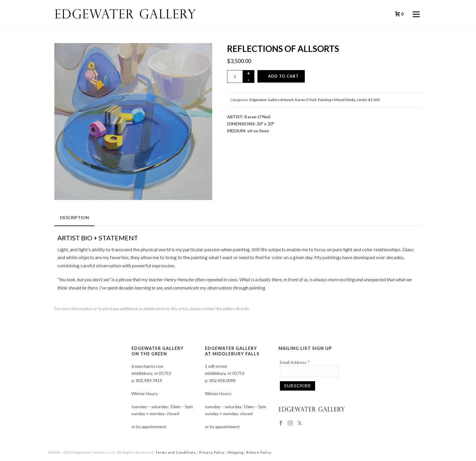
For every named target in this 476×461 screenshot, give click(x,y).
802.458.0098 (223, 380)
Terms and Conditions (176, 452)
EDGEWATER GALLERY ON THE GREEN (158, 351)
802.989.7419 (149, 380)
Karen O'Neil (306, 100)
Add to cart (283, 76)
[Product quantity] (235, 76)
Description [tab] (74, 217)
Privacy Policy (212, 452)
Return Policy (259, 452)
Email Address (295, 362)
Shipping (236, 452)
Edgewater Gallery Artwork (272, 100)
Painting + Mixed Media (337, 100)
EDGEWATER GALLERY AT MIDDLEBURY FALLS (232, 351)
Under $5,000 (368, 100)
